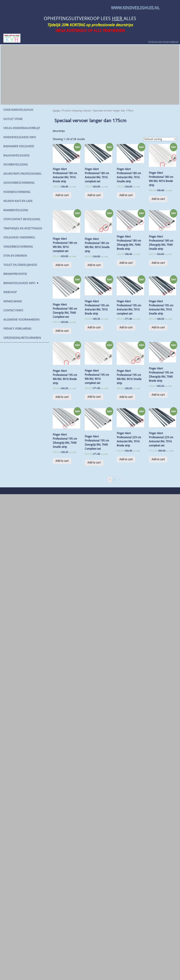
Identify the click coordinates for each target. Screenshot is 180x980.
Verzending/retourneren (22, 338)
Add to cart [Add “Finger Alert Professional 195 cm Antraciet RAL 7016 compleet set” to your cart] (126, 327)
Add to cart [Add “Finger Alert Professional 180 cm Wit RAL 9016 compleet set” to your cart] (62, 265)
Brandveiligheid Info (19, 283)
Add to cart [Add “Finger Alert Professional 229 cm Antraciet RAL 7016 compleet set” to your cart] (158, 459)
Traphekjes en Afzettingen (23, 228)
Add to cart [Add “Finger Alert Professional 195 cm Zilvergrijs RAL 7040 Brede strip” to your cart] (158, 395)
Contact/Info (13, 310)
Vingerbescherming (18, 247)
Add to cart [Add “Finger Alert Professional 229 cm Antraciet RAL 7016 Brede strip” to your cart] (126, 459)
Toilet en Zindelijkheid (20, 265)
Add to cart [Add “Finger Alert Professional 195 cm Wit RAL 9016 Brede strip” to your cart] (62, 397)
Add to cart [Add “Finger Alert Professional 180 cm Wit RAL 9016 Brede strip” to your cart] (158, 199)
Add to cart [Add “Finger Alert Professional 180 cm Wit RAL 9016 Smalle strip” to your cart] (94, 265)
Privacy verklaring (17, 329)
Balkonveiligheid (17, 155)
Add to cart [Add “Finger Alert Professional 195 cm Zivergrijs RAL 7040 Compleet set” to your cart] (94, 463)
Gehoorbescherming (19, 183)
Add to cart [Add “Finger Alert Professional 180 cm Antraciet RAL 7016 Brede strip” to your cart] (62, 195)
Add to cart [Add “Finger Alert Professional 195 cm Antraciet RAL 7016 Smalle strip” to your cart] (158, 327)
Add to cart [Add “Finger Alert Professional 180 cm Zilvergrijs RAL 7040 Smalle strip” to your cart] (158, 263)
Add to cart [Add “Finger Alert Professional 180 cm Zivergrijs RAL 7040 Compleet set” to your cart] (62, 331)
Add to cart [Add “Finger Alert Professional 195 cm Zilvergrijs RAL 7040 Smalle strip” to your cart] (62, 461)
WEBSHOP (10, 292)
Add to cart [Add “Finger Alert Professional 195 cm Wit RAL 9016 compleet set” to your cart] (94, 397)
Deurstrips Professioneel (23, 174)
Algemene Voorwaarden (21, 320)
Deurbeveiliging (16, 164)
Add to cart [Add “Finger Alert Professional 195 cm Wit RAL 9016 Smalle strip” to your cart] (126, 397)
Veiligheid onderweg (19, 237)
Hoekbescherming (17, 192)
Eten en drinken (15, 256)
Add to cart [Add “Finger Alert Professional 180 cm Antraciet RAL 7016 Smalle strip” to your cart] (126, 195)
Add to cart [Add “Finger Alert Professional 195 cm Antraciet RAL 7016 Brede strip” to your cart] (94, 327)
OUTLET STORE (13, 119)
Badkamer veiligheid (19, 146)
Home (56, 111)
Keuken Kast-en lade (18, 201)
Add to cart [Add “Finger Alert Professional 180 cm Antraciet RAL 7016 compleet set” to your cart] (94, 195)
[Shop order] (160, 139)
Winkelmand (13, 301)
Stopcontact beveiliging (22, 219)
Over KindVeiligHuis (18, 110)
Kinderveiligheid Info (20, 137)
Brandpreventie (15, 274)
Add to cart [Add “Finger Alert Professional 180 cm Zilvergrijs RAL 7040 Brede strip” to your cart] (126, 263)
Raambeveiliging (16, 210)
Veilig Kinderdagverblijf (22, 128)
